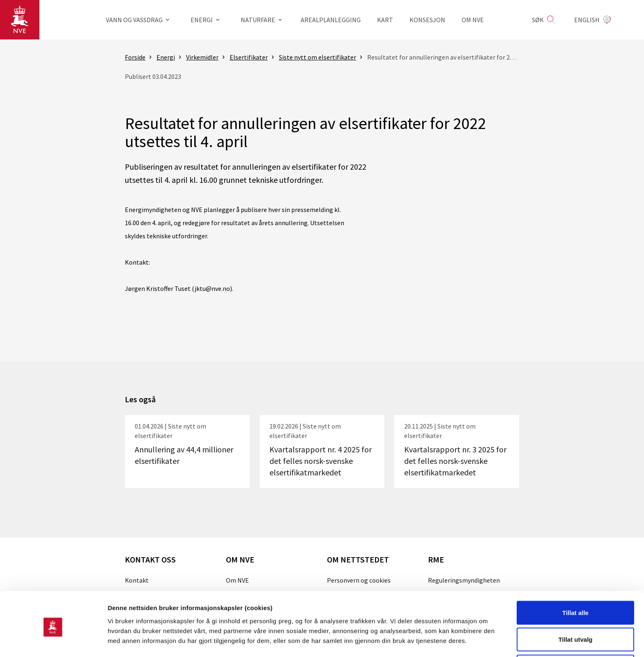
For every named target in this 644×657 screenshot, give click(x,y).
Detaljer (437, 636)
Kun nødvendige (575, 635)
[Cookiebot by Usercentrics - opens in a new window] (53, 641)
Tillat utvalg (575, 608)
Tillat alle (575, 581)
